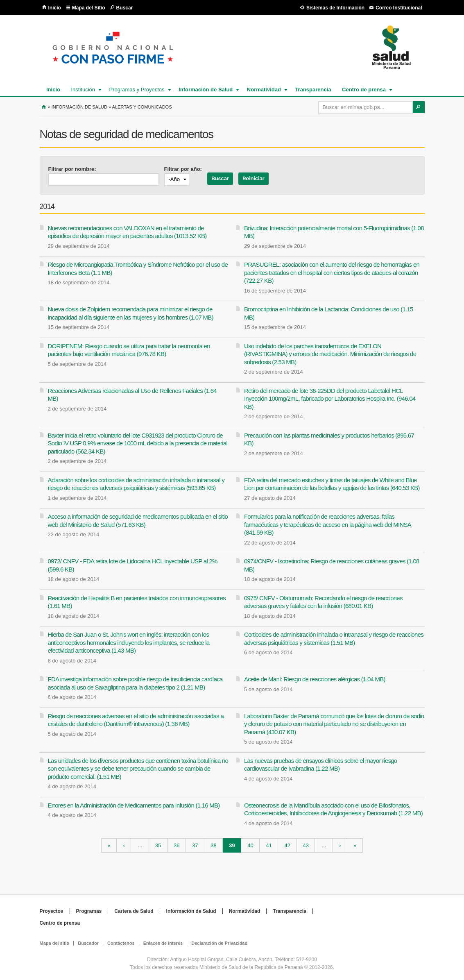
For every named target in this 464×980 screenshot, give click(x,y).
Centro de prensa (363, 90)
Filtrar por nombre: (72, 169)
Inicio (55, 8)
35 (158, 845)
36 (177, 845)
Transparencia (313, 90)
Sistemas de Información (335, 8)
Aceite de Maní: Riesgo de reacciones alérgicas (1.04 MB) (315, 679)
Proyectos (52, 911)
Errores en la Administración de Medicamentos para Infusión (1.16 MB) (134, 805)
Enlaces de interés (163, 943)
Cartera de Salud (134, 911)
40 (250, 845)
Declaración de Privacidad (219, 943)
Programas (89, 911)
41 (269, 845)
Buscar (125, 8)
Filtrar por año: (183, 169)
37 (195, 845)
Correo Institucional (399, 8)
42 (287, 845)
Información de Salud (205, 90)
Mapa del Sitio (89, 8)
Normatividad (264, 90)
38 (213, 845)
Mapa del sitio (55, 943)
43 (306, 845)
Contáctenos (121, 943)
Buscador (88, 943)
